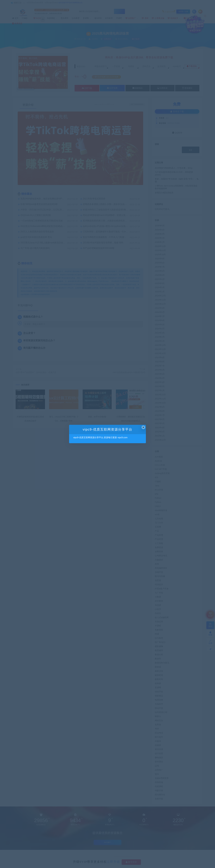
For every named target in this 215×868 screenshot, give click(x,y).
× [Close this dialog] (143, 427)
